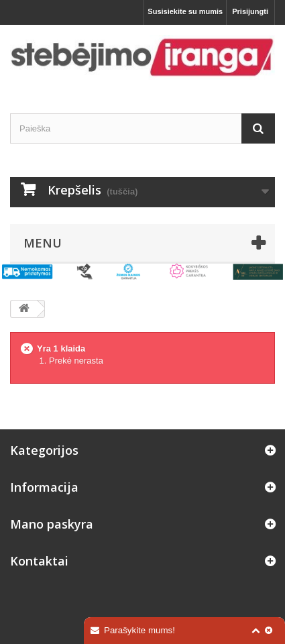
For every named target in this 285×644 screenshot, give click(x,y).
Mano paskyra (52, 524)
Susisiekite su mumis (185, 11)
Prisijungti (250, 11)
